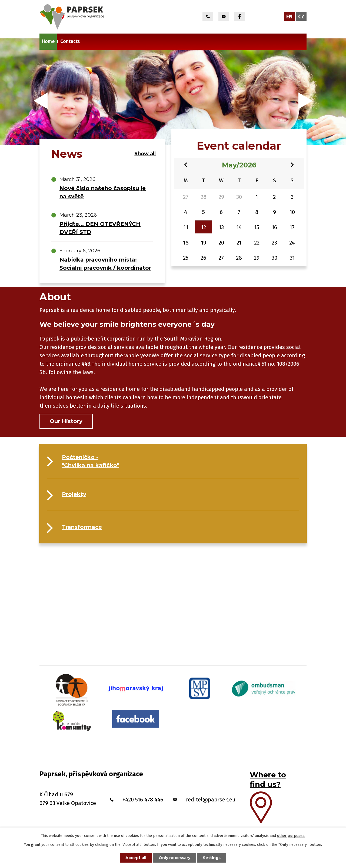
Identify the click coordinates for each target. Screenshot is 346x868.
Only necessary (174, 858)
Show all (145, 154)
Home (48, 42)
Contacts (70, 42)
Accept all (136, 858)
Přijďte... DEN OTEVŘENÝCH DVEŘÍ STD (100, 228)
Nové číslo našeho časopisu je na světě (103, 192)
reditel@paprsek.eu (211, 800)
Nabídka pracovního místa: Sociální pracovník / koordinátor (105, 264)
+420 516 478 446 (143, 800)
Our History (66, 421)
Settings (212, 858)
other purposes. (291, 836)
